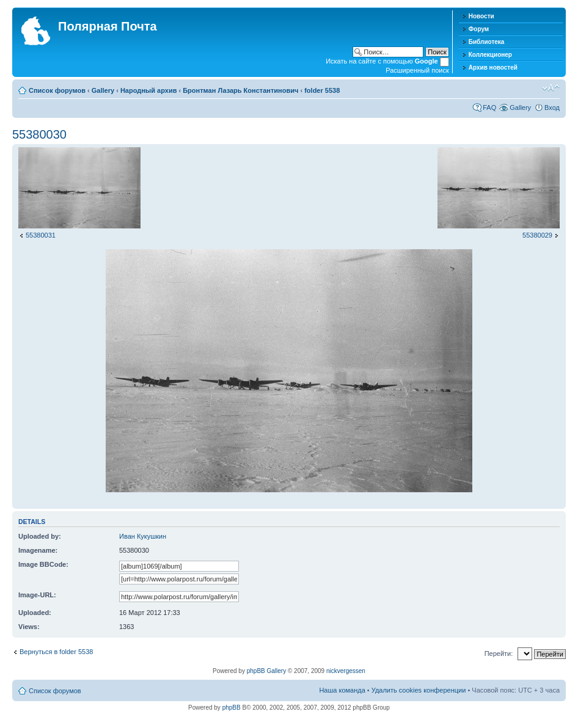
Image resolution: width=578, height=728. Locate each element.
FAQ (489, 107)
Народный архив (149, 90)
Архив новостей (493, 67)
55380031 (41, 235)
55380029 (537, 235)
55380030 (39, 134)
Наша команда (342, 690)
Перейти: (499, 653)
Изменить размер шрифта (551, 88)
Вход (552, 107)
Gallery (103, 90)
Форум (479, 29)
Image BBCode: (43, 564)
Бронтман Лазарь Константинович (240, 90)
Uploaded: (35, 613)
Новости (481, 16)
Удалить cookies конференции (419, 690)
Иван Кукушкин (143, 536)
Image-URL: (37, 595)
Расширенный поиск (417, 70)
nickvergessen (346, 671)
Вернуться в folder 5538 (56, 652)
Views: (29, 627)
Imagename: (38, 550)
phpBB (232, 708)
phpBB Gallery (266, 671)
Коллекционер (490, 55)
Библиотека (487, 42)
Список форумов (57, 90)
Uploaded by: (40, 536)
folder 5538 (322, 90)
